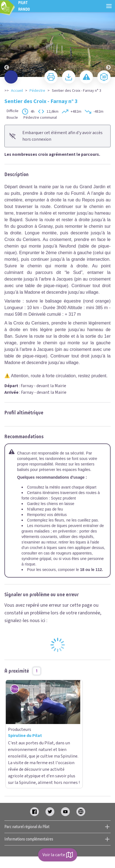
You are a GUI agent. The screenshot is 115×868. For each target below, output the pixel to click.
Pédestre (37, 91)
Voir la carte (58, 855)
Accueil (17, 91)
